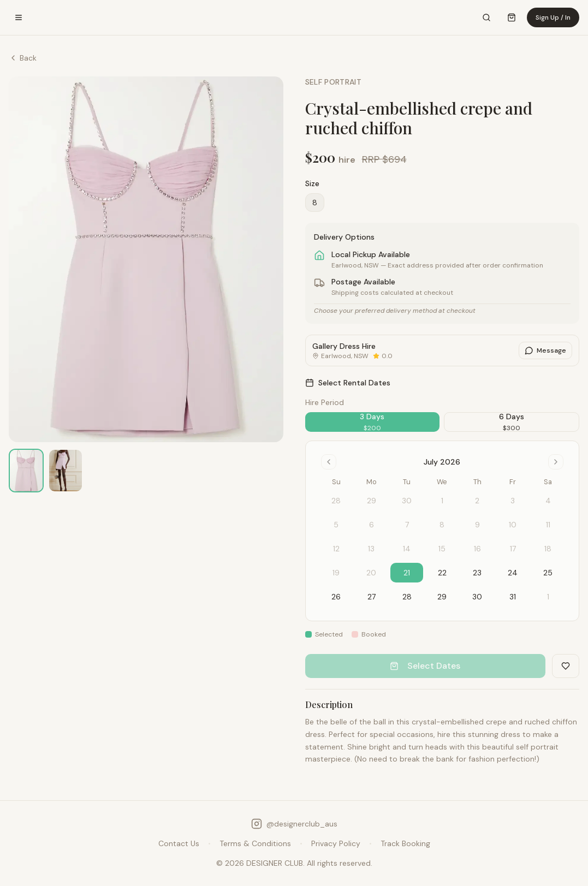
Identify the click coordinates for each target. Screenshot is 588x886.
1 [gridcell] (548, 597)
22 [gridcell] (442, 573)
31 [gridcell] (513, 597)
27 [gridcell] (372, 597)
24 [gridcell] (513, 573)
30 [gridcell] (477, 597)
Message (545, 350)
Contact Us (179, 843)
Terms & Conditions (255, 843)
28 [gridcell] (407, 597)
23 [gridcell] (477, 573)
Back (23, 58)
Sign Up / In (553, 17)
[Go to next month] (556, 462)
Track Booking (405, 843)
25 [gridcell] (548, 573)
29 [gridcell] (442, 597)
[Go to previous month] (329, 462)
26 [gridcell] (336, 597)
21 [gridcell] (407, 573)
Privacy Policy (336, 843)
